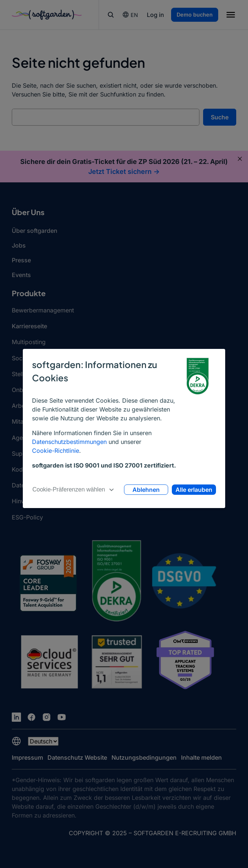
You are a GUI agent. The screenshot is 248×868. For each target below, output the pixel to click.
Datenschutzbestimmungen (69, 442)
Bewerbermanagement (43, 310)
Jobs (19, 246)
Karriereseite (29, 326)
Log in (155, 15)
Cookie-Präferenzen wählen (73, 489)
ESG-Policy (27, 517)
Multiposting (29, 342)
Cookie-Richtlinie (56, 451)
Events (21, 275)
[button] (231, 16)
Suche (220, 117)
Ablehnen (146, 490)
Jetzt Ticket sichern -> (124, 171)
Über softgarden (35, 231)
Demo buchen (195, 15)
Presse (21, 260)
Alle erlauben (194, 490)
